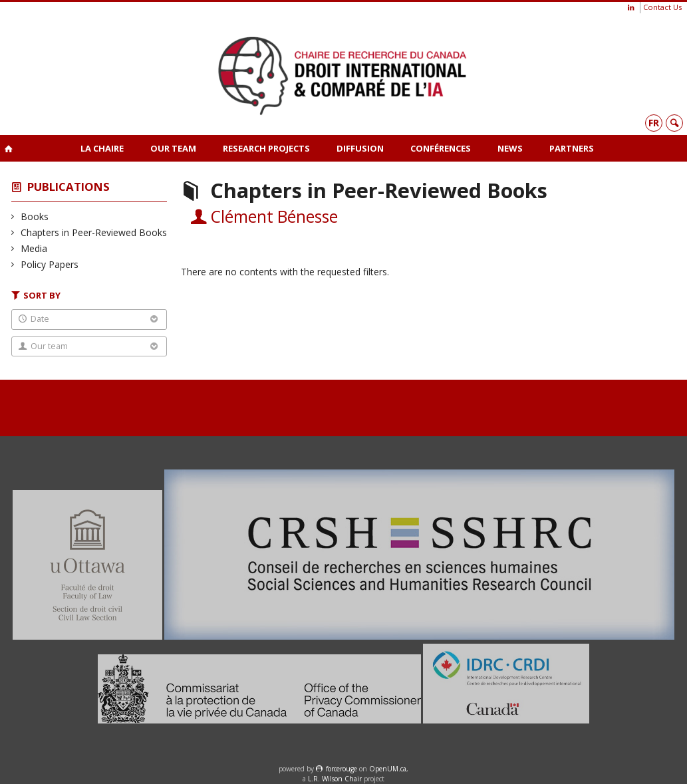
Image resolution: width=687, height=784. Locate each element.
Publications (69, 187)
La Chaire (102, 148)
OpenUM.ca (388, 769)
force (342, 769)
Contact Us (662, 7)
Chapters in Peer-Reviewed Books (94, 232)
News (510, 148)
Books (35, 216)
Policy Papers (50, 264)
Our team (173, 148)
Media (34, 248)
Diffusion (360, 148)
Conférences (441, 148)
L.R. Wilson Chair (335, 779)
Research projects (266, 148)
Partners (572, 148)
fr (654, 123)
